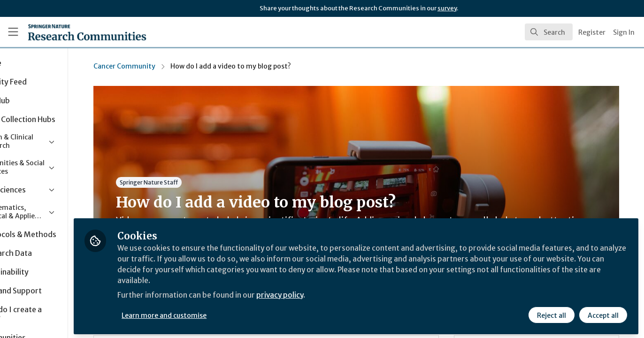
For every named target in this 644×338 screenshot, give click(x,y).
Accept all (603, 313)
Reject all (551, 313)
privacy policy (334, 295)
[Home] (74, 32)
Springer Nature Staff (183, 182)
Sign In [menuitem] (624, 32)
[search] (549, 32)
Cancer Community (159, 66)
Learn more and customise (217, 313)
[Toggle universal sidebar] (13, 32)
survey (447, 8)
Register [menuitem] (592, 32)
